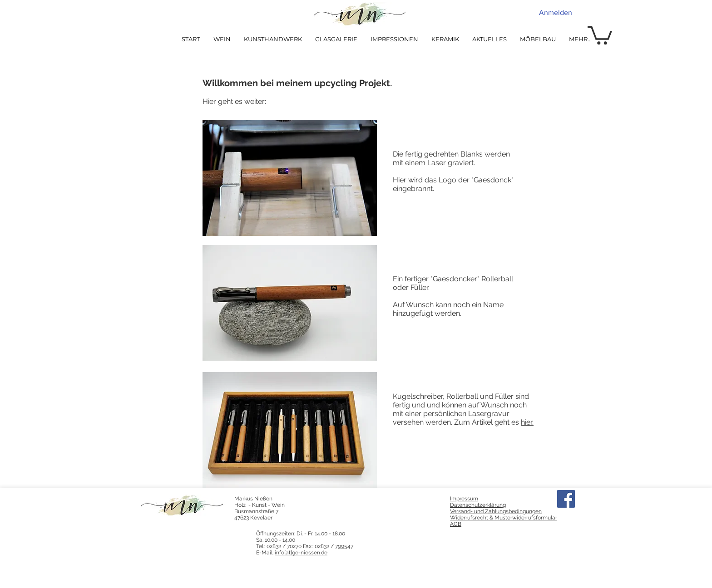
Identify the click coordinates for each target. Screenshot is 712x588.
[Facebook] (566, 499)
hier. (527, 422)
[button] (600, 34)
